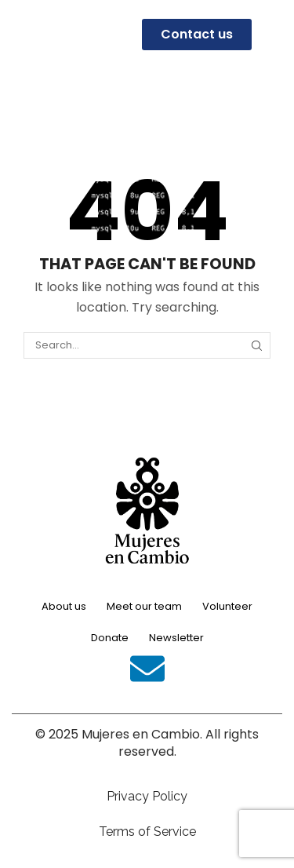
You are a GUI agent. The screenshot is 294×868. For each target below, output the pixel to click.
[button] (20, 35)
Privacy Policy (147, 796)
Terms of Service (147, 832)
